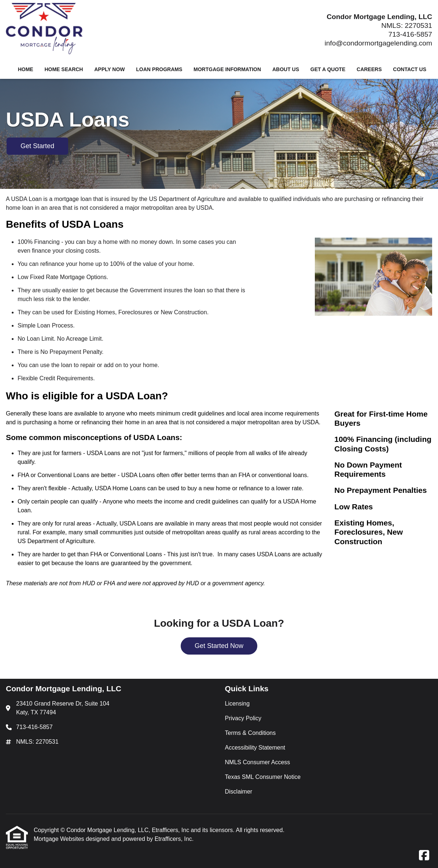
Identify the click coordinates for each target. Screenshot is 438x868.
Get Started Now (219, 646)
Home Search (64, 69)
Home (26, 69)
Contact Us (410, 69)
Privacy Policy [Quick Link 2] (243, 718)
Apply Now (109, 69)
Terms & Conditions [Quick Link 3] (251, 733)
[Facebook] (424, 856)
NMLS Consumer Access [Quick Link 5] (258, 762)
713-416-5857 (411, 34)
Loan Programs (159, 69)
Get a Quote (328, 69)
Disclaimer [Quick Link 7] (239, 792)
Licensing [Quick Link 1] (238, 704)
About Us (286, 69)
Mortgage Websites (60, 839)
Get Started (37, 146)
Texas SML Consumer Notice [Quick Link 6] (263, 777)
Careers (369, 69)
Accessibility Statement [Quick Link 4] (255, 748)
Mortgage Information (227, 69)
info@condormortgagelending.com (378, 43)
